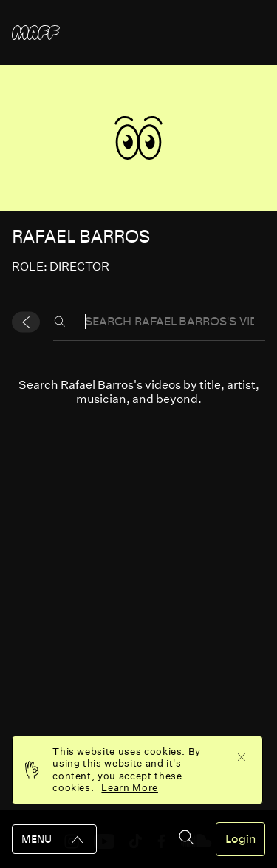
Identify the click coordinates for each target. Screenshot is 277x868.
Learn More (130, 788)
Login (240, 839)
